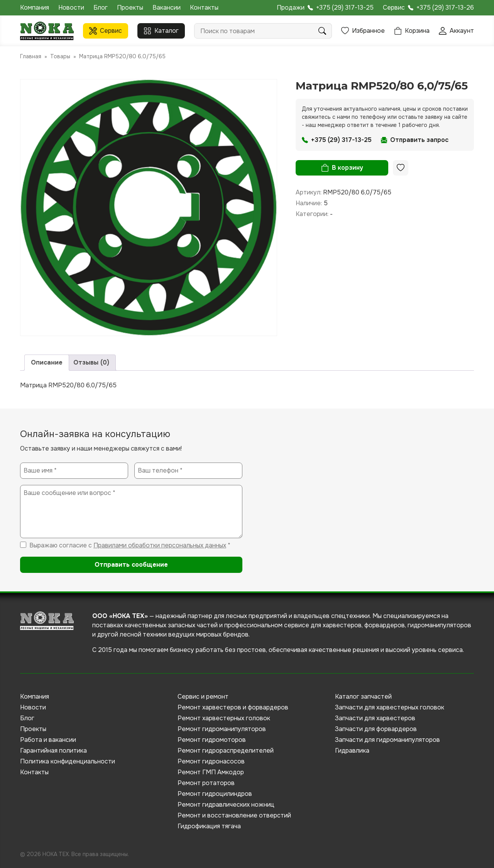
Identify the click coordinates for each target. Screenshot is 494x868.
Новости (71, 8)
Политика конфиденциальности (68, 761)
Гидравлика (352, 751)
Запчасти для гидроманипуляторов (387, 740)
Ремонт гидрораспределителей (226, 751)
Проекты (130, 8)
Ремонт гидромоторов (212, 740)
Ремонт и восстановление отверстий (234, 815)
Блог (101, 8)
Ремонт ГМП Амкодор (211, 772)
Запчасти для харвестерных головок (390, 707)
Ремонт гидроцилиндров (215, 794)
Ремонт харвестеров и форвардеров (233, 707)
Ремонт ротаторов (206, 783)
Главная (31, 56)
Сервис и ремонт (203, 697)
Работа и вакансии (48, 740)
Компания (35, 8)
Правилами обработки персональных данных (160, 545)
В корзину (348, 168)
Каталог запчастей (363, 697)
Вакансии (167, 8)
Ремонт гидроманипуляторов (222, 729)
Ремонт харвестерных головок (224, 718)
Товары (60, 56)
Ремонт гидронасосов (211, 761)
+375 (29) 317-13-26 (445, 8)
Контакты (204, 8)
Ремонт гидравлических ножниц (226, 805)
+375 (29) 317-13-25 (345, 8)
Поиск (322, 31)
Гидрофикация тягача (209, 826)
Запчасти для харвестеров (375, 718)
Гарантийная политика (53, 751)
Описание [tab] (47, 362)
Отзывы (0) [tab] (91, 362)
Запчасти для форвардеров (376, 729)
